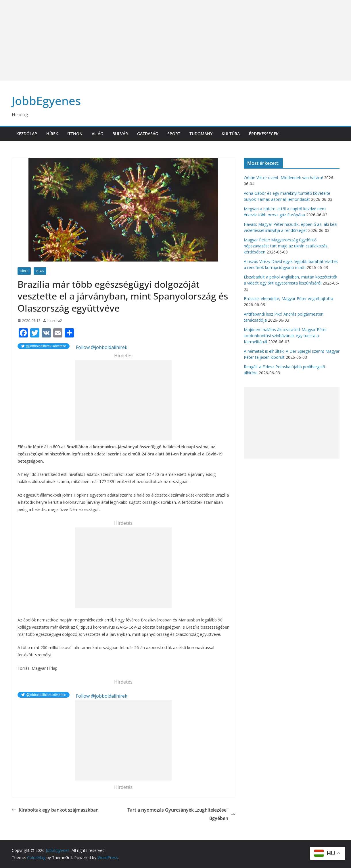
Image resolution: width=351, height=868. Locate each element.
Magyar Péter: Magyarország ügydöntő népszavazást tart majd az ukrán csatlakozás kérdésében (286, 246)
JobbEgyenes (46, 101)
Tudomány (201, 134)
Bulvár (120, 134)
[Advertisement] (172, 40)
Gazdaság (148, 134)
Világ (97, 134)
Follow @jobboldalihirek (101, 347)
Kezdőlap (27, 134)
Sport (174, 134)
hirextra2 (55, 321)
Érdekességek (264, 134)
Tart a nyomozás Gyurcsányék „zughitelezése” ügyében (181, 814)
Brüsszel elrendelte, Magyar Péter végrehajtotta (288, 298)
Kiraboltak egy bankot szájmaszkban (55, 810)
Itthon (75, 134)
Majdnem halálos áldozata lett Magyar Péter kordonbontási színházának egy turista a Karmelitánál (285, 336)
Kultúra (231, 134)
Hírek (52, 134)
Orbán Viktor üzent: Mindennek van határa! (283, 178)
